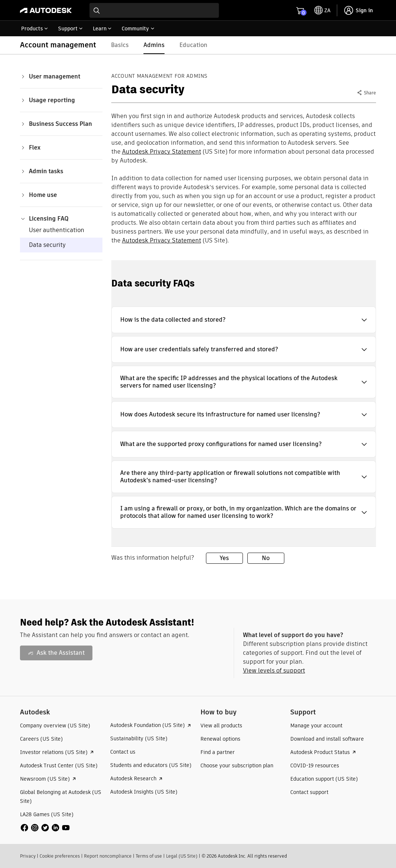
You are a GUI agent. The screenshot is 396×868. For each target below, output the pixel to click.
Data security (47, 245)
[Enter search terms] (154, 10)
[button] (244, 320)
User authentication (57, 230)
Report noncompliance (108, 856)
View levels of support (274, 671)
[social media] (45, 828)
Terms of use (149, 856)
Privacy (28, 856)
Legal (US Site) (182, 856)
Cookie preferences (60, 856)
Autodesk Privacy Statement (162, 152)
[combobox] (154, 10)
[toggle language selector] (323, 10)
